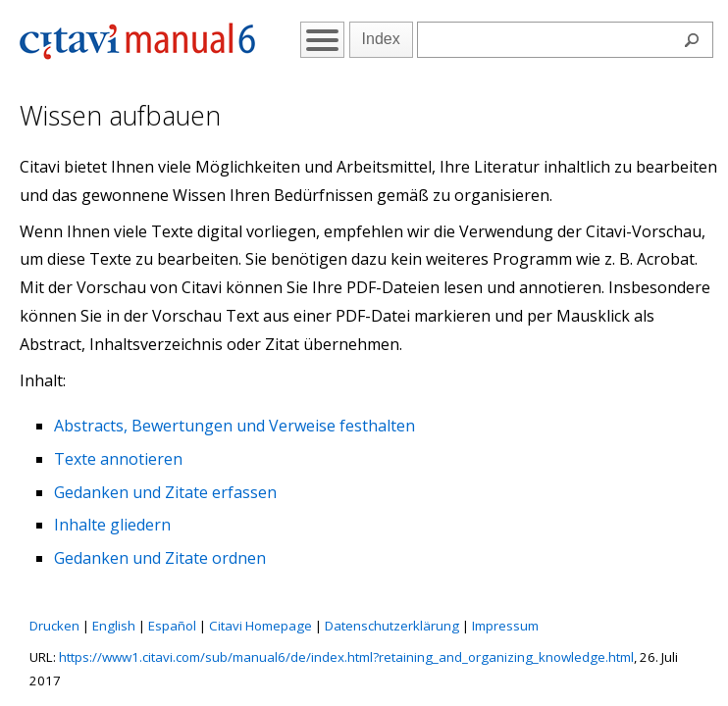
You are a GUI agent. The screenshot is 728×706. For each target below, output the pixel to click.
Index (381, 39)
